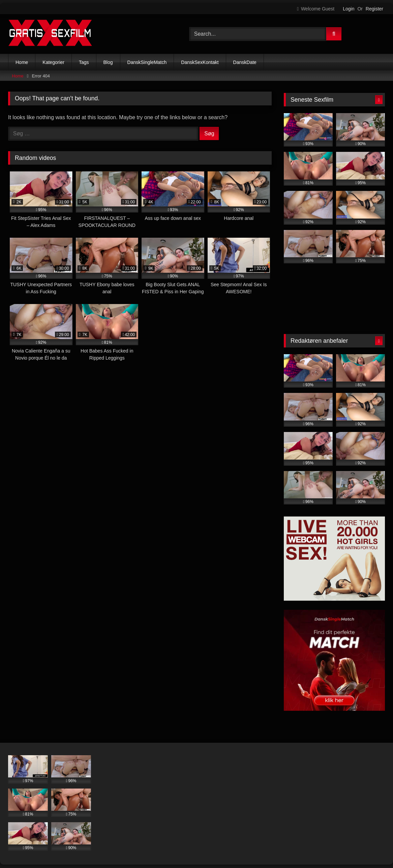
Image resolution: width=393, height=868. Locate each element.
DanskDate (245, 62)
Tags (84, 62)
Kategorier (53, 62)
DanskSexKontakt (200, 62)
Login (349, 9)
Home (22, 62)
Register (374, 9)
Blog (108, 62)
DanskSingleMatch (147, 62)
